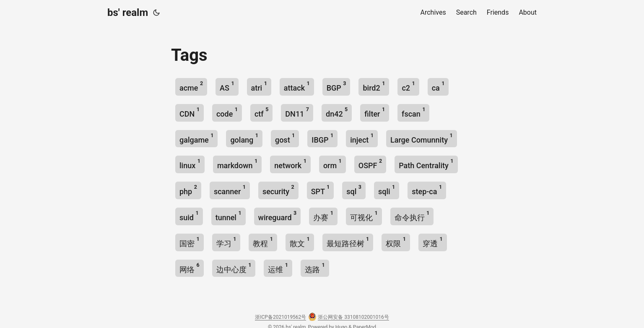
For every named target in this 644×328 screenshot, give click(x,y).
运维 (278, 268)
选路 (315, 268)
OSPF (370, 164)
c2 (408, 86)
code (227, 112)
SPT (321, 190)
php (188, 190)
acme (191, 86)
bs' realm (128, 13)
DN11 (297, 112)
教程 (263, 242)
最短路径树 (348, 242)
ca (438, 86)
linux (190, 164)
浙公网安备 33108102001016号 (353, 317)
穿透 (433, 242)
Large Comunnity (422, 138)
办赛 (323, 216)
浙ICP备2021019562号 (280, 317)
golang (244, 138)
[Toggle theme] (156, 13)
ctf (261, 112)
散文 (300, 242)
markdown (237, 164)
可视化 (364, 216)
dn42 (337, 112)
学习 (226, 242)
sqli (387, 190)
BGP (336, 86)
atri (259, 86)
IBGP (322, 138)
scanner (230, 190)
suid (189, 216)
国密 (190, 242)
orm (332, 164)
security (278, 190)
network (290, 164)
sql (354, 190)
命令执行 (412, 216)
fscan (413, 112)
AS (227, 86)
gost (285, 138)
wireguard (278, 216)
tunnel (229, 216)
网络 (190, 268)
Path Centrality (426, 164)
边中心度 (234, 268)
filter (375, 112)
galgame (196, 138)
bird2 (374, 86)
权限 (396, 242)
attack (297, 86)
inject (362, 138)
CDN (190, 112)
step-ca (427, 190)
